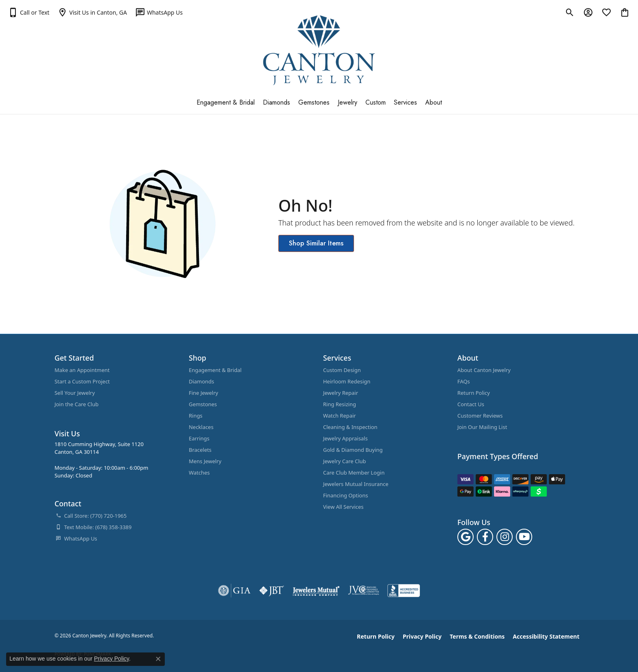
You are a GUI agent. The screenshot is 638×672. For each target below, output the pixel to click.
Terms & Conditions (477, 636)
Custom (376, 102)
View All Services (343, 507)
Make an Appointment (82, 370)
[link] (92, 12)
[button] (29, 12)
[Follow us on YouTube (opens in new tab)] (524, 537)
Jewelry (347, 102)
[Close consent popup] (158, 659)
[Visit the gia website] (234, 591)
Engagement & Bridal (226, 102)
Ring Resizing (340, 404)
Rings (196, 416)
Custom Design (342, 370)
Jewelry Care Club (344, 461)
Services (405, 102)
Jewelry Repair (341, 393)
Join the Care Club (76, 404)
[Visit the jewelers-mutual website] (316, 591)
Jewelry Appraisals (345, 438)
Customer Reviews (480, 416)
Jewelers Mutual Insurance (356, 484)
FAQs (464, 381)
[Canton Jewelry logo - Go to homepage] (319, 50)
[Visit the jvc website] (364, 591)
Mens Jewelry (205, 461)
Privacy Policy (422, 636)
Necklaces (201, 427)
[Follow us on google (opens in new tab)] (465, 537)
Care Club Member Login (354, 473)
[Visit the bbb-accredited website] (404, 591)
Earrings (199, 438)
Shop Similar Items (316, 243)
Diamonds (276, 102)
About (434, 102)
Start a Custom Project (82, 381)
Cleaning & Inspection (350, 427)
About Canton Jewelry (484, 370)
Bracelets (200, 450)
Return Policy (474, 393)
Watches (199, 473)
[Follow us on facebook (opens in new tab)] (485, 537)
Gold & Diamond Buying (353, 450)
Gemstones (314, 102)
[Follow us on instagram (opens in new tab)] (505, 537)
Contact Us (471, 404)
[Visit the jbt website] (272, 591)
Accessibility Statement (546, 636)
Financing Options (345, 495)
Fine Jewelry (203, 393)
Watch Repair (340, 416)
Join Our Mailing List (482, 427)
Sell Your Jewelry (75, 393)
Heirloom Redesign (347, 381)
